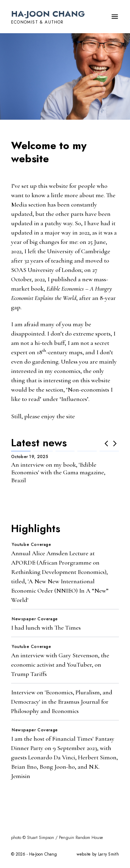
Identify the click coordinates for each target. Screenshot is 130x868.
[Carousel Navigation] (111, 444)
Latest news (39, 443)
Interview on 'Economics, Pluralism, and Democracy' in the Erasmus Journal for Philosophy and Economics (62, 702)
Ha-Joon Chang (48, 14)
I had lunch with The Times (46, 628)
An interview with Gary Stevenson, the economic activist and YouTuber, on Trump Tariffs (60, 665)
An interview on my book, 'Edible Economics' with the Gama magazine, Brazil (58, 472)
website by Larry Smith (98, 854)
